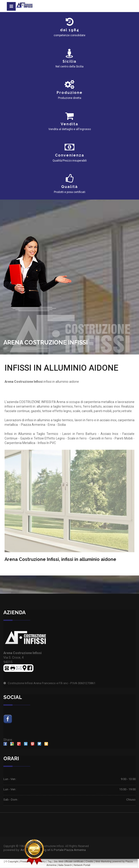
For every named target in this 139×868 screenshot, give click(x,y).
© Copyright (12, 861)
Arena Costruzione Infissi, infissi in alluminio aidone (60, 559)
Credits (89, 861)
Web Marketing (104, 861)
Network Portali (82, 865)
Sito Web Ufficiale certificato (68, 861)
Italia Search (65, 865)
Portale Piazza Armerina (70, 850)
